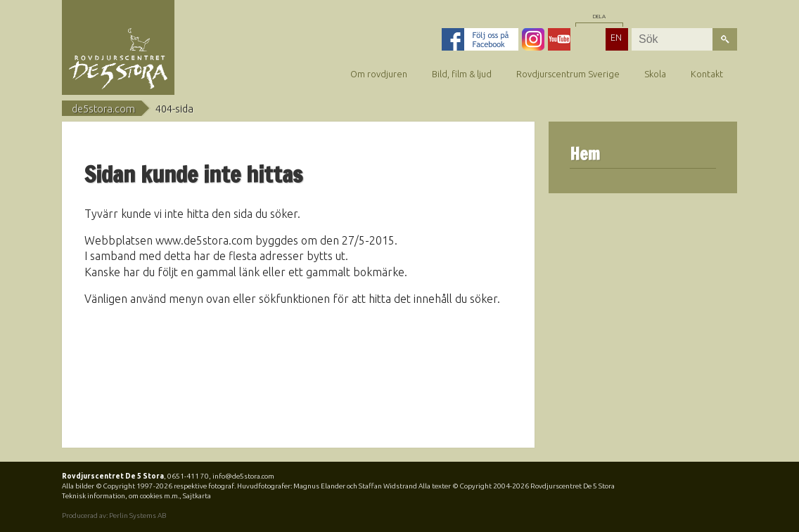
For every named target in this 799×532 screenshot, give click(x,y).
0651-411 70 (188, 476)
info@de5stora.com (243, 476)
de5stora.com (103, 109)
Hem (585, 154)
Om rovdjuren (379, 74)
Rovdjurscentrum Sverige (568, 74)
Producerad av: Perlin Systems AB (114, 515)
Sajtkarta (197, 496)
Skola (655, 74)
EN (616, 37)
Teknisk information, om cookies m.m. (121, 496)
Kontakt (707, 74)
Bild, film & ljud (462, 74)
